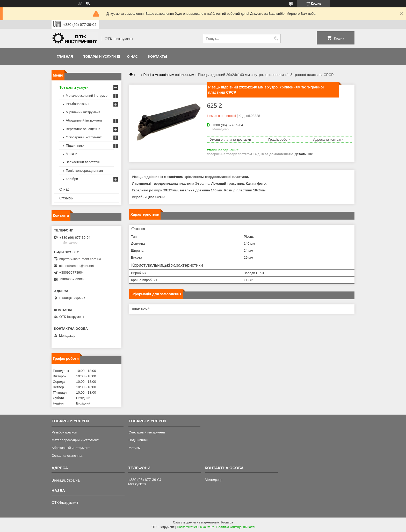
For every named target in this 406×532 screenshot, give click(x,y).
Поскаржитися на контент (195, 527)
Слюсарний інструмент (84, 137)
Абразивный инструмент (71, 448)
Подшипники (138, 440)
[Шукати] (276, 39)
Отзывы (66, 198)
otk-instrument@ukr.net (77, 266)
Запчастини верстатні (83, 162)
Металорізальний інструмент (88, 96)
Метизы (134, 448)
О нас (133, 57)
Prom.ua (227, 522)
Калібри (72, 179)
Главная (65, 57)
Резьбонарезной (64, 432)
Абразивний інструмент (84, 120)
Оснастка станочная (67, 456)
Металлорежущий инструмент (75, 440)
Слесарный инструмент (147, 432)
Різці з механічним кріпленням (169, 75)
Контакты (158, 57)
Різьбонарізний (78, 104)
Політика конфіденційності (235, 527)
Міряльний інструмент (83, 112)
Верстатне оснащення (83, 129)
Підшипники (75, 145)
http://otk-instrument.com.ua (80, 259)
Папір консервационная (84, 171)
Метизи (71, 154)
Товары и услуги (100, 57)
